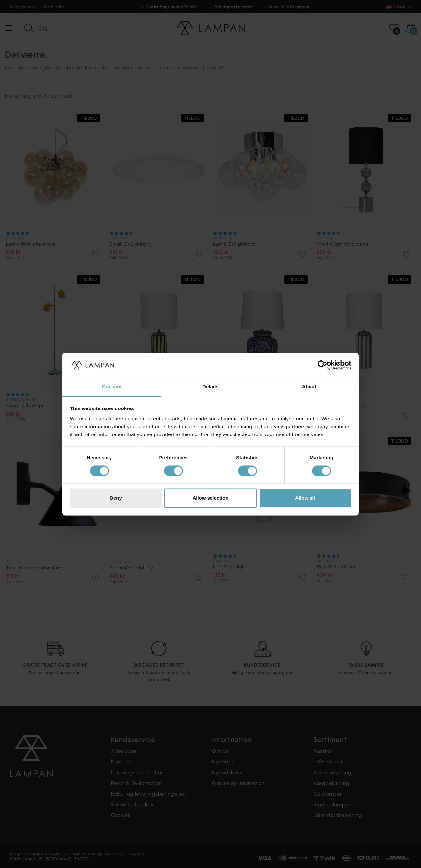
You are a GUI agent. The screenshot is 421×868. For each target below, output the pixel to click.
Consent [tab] (112, 387)
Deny (116, 498)
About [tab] (309, 387)
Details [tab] (210, 387)
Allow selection (210, 498)
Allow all (305, 498)
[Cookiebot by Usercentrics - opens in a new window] (322, 365)
